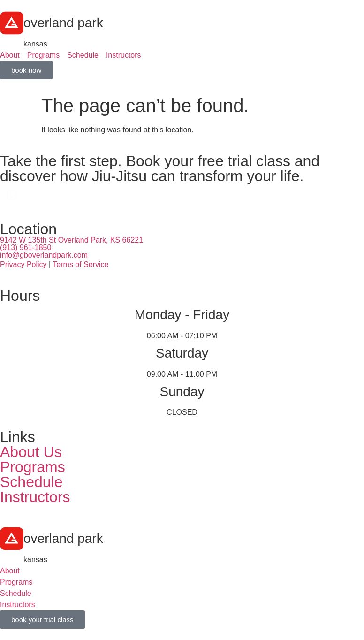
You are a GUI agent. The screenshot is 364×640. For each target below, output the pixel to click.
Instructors (35, 497)
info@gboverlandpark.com (44, 255)
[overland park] (12, 23)
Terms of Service (80, 264)
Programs (33, 467)
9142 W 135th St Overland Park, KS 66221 (72, 240)
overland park (63, 23)
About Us (31, 452)
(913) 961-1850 (26, 248)
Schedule (31, 482)
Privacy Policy (23, 264)
